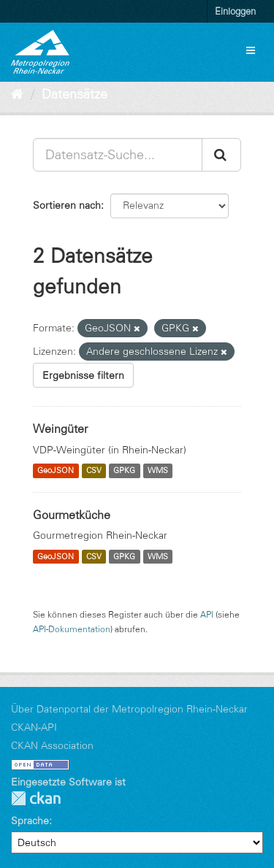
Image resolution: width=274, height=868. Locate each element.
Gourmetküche (72, 515)
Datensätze (75, 94)
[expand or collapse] (251, 50)
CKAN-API (34, 727)
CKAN (36, 798)
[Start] (17, 94)
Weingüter (60, 429)
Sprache (30, 821)
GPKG (124, 471)
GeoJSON (56, 471)
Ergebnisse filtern (83, 375)
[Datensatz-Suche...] (118, 155)
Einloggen (235, 11)
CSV (94, 471)
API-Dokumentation (72, 629)
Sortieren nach (67, 205)
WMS (158, 471)
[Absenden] (221, 155)
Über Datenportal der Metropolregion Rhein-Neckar (129, 709)
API (207, 614)
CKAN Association (52, 745)
